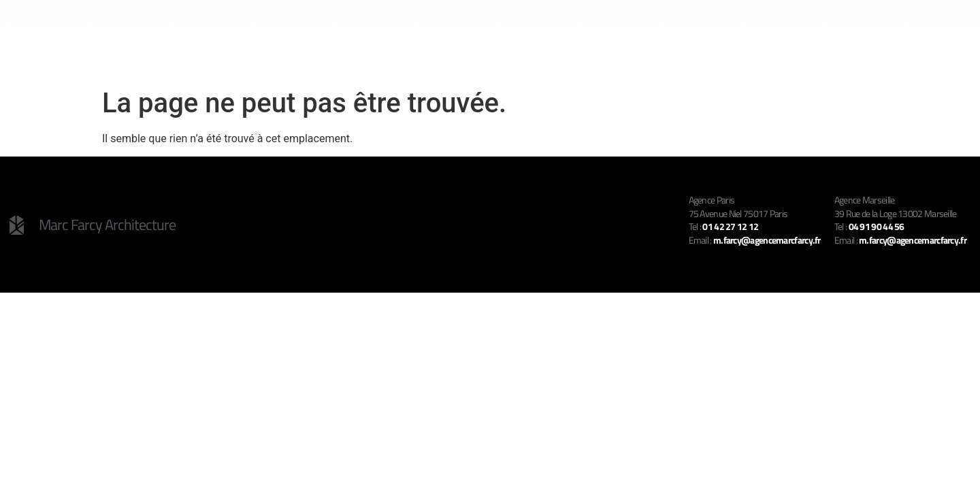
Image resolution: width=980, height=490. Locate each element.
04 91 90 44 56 (877, 226)
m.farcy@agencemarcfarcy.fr (913, 240)
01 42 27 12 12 (730, 226)
